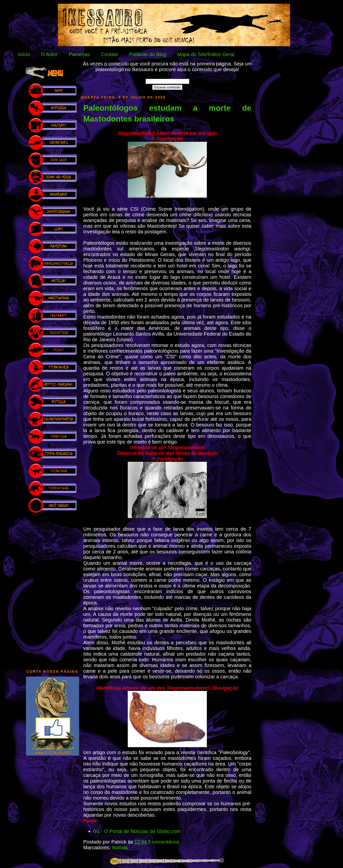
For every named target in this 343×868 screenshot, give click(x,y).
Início (24, 54)
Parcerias (79, 54)
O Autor (49, 54)
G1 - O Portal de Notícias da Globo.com (137, 831)
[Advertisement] (52, 589)
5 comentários (164, 842)
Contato (109, 54)
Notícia (120, 848)
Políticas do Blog (148, 54)
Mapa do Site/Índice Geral (206, 54)
